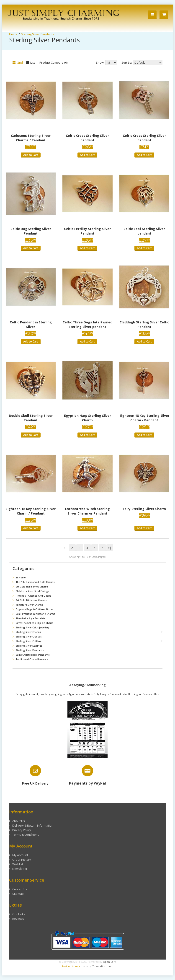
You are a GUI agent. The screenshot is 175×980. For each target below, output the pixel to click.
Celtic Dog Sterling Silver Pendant (31, 231)
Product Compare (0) (53, 62)
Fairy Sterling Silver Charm (144, 509)
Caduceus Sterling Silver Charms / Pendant (31, 138)
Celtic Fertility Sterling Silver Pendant (87, 231)
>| (110, 548)
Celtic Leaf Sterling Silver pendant (144, 231)
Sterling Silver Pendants (37, 34)
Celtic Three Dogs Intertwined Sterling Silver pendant (87, 324)
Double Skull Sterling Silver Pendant (31, 418)
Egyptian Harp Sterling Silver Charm (87, 418)
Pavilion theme (71, 966)
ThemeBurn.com (103, 966)
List (30, 62)
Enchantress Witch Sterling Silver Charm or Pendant (87, 511)
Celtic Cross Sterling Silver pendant (87, 138)
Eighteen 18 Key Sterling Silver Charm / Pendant (144, 418)
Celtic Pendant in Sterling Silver (31, 324)
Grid (18, 62)
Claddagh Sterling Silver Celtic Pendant (144, 324)
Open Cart (109, 962)
